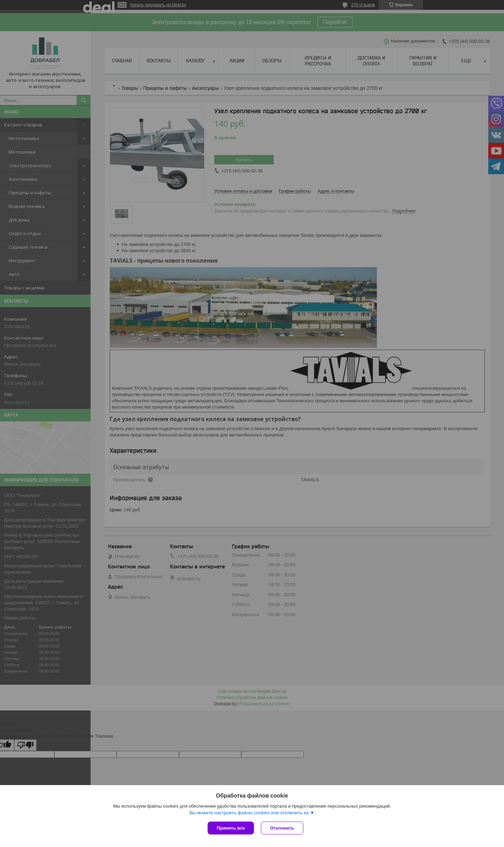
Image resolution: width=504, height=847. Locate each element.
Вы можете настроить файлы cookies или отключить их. (250, 813)
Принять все (231, 828)
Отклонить (282, 828)
